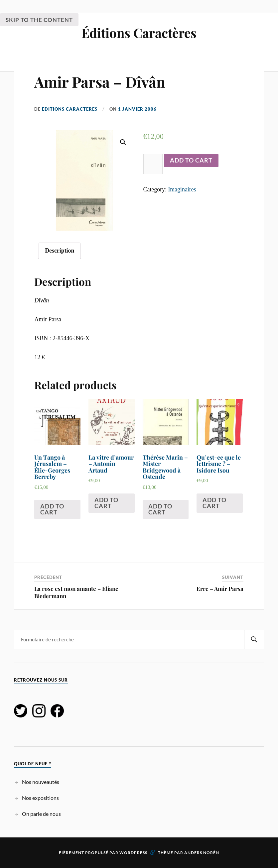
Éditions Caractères (139, 33)
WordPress (133, 853)
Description (60, 251)
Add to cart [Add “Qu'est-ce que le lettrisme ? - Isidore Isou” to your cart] (214, 503)
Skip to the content (39, 20)
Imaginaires (182, 189)
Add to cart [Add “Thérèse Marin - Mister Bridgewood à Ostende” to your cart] (160, 509)
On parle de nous (41, 814)
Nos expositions (40, 798)
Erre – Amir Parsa (220, 589)
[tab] (60, 251)
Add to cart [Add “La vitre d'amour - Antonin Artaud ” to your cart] (106, 503)
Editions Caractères (70, 109)
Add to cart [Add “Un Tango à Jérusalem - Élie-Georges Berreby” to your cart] (52, 509)
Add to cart (191, 160)
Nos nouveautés (41, 782)
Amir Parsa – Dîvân (100, 82)
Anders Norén (202, 853)
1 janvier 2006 (137, 109)
